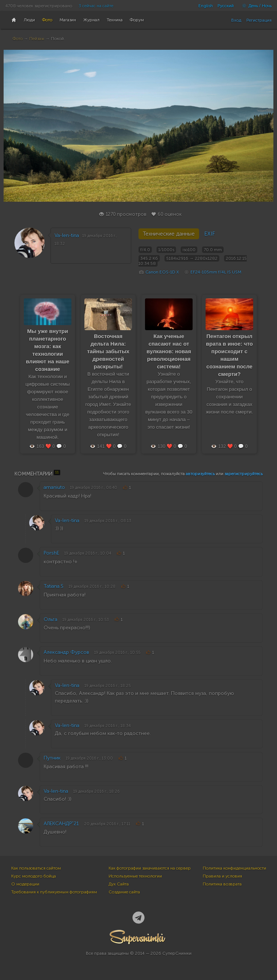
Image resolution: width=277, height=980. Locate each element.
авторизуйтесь (200, 474)
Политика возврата (222, 884)
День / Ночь (255, 6)
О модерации (25, 884)
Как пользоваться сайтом (36, 868)
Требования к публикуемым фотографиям (54, 892)
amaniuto (54, 487)
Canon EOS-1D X (162, 272)
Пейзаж (37, 39)
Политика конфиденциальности (234, 868)
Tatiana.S (54, 586)
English (206, 6)
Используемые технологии (135, 876)
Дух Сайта (119, 884)
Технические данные (169, 234)
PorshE (51, 553)
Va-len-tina (67, 235)
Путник (52, 758)
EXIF (210, 234)
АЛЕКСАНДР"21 (61, 824)
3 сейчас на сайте (96, 6)
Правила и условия (222, 876)
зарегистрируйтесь (243, 474)
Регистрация (259, 20)
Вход (236, 20)
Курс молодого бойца (34, 876)
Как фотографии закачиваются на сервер (150, 868)
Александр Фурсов (66, 652)
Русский (226, 6)
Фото (18, 39)
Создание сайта (124, 892)
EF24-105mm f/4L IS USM (216, 272)
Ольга (50, 619)
